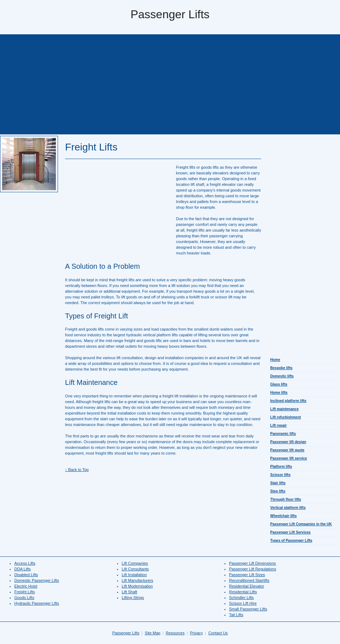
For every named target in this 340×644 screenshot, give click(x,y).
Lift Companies (135, 563)
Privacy (196, 633)
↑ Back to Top (77, 470)
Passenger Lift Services (290, 532)
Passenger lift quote (287, 450)
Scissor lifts (280, 475)
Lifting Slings (133, 598)
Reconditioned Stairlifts (249, 580)
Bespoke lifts (281, 368)
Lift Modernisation (137, 586)
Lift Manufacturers (137, 580)
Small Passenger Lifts (248, 609)
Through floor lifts (286, 499)
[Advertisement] (170, 84)
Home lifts (279, 393)
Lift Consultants (135, 569)
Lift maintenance (284, 409)
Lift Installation (134, 575)
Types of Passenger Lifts (291, 541)
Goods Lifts (24, 598)
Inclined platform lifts (288, 401)
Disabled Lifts (26, 575)
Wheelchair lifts (283, 516)
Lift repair (278, 425)
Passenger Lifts (126, 633)
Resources (175, 633)
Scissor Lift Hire (243, 603)
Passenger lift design (288, 442)
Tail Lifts (236, 615)
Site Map (153, 633)
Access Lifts (25, 563)
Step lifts (278, 491)
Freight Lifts (25, 592)
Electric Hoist (26, 586)
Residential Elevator (247, 586)
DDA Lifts (23, 569)
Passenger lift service (289, 458)
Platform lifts (281, 467)
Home (275, 360)
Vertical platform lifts (288, 508)
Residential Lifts (243, 592)
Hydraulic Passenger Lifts (37, 603)
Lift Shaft (129, 592)
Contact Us (218, 633)
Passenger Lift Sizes (247, 575)
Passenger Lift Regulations (252, 569)
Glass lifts (279, 384)
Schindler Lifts (241, 598)
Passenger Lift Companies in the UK (301, 524)
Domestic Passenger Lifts (37, 580)
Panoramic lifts (283, 434)
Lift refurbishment (286, 417)
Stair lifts (278, 483)
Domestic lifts (282, 376)
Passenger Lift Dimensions (252, 563)
